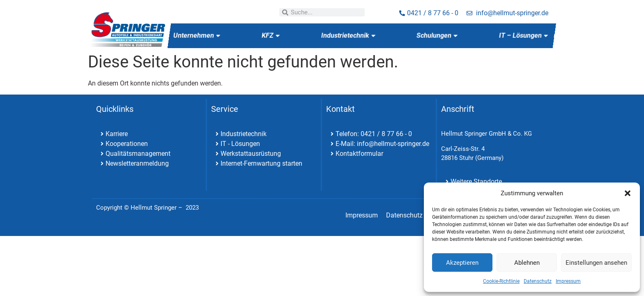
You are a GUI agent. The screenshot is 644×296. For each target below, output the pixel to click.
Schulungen (437, 36)
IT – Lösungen (523, 36)
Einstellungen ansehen (596, 263)
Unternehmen (197, 36)
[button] (628, 193)
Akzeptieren (462, 263)
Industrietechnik (348, 36)
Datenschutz (538, 281)
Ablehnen (527, 263)
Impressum (568, 281)
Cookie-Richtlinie (501, 281)
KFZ (270, 36)
